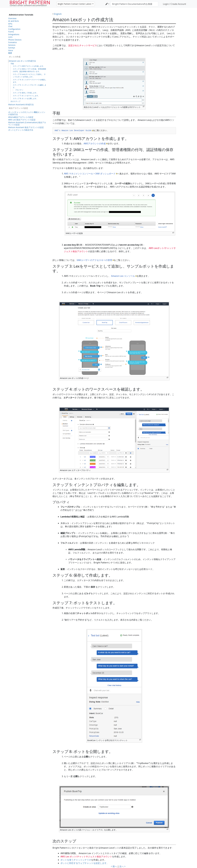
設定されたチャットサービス (82, 45)
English (58, 14)
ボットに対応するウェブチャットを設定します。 (85, 863)
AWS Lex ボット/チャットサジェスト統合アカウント (86, 857)
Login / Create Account (174, 4)
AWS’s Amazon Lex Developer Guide (73, 131)
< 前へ (114, 866)
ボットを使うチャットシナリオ (76, 860)
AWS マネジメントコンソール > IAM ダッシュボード (90, 174)
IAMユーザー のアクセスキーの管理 (94, 260)
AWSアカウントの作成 (95, 144)
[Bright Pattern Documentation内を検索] (134, 4)
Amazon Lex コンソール (123, 276)
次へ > (122, 866)
